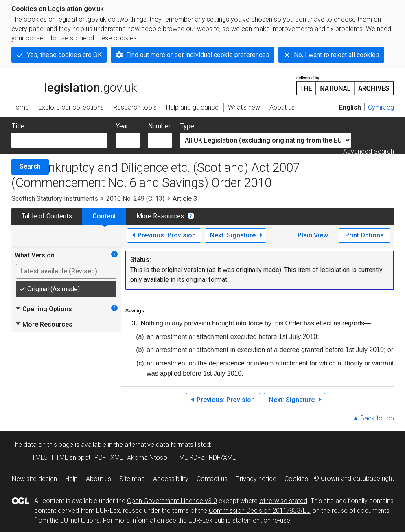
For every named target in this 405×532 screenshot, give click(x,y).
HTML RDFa (188, 458)
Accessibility (171, 479)
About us (99, 479)
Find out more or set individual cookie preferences (198, 55)
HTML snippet (71, 458)
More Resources (160, 216)
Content (104, 216)
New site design (34, 479)
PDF (100, 458)
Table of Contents (47, 216)
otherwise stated (283, 501)
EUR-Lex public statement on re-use (239, 520)
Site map (132, 479)
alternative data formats (159, 445)
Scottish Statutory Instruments (55, 199)
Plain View (313, 235)
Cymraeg (381, 107)
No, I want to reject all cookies (337, 55)
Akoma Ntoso (147, 458)
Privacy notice (256, 479)
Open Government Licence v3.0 (172, 501)
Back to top (377, 418)
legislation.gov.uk (74, 85)
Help (71, 479)
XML (117, 458)
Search (30, 166)
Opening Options (43, 309)
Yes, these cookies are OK (64, 55)
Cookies (296, 479)
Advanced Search (369, 151)
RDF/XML (222, 458)
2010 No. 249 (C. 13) (135, 199)
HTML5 (38, 458)
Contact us (212, 479)
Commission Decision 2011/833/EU (260, 511)
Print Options (364, 235)
